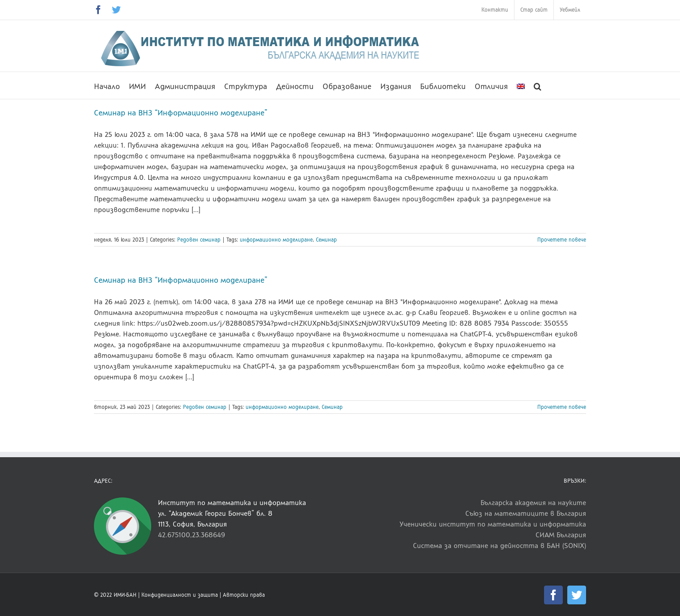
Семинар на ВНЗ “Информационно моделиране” (181, 113)
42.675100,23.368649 (191, 535)
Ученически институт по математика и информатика (493, 524)
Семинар (326, 240)
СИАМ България (561, 535)
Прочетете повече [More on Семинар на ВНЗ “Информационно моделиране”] (562, 240)
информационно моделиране (276, 240)
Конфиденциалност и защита (180, 595)
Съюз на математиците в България (526, 513)
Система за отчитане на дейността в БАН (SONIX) (499, 546)
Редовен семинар (199, 240)
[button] (538, 85)
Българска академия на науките (533, 503)
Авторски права (244, 595)
